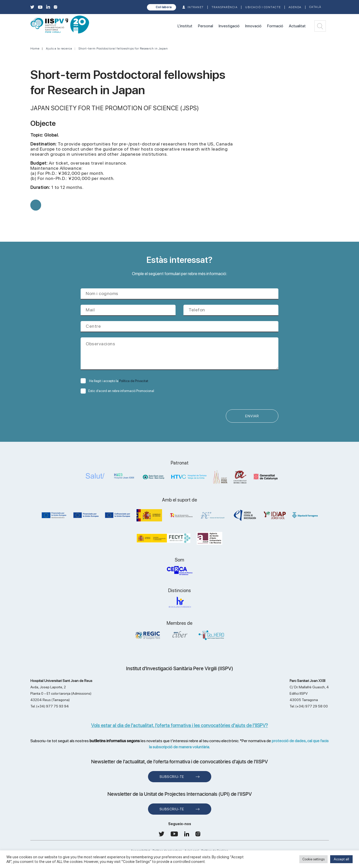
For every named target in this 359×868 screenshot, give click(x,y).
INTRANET (196, 7)
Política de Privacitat (134, 381)
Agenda (295, 7)
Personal (206, 26)
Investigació (229, 26)
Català (315, 7)
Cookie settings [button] (313, 859)
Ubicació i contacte (263, 7)
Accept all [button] (341, 859)
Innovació (253, 26)
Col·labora (164, 7)
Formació (275, 26)
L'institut (185, 26)
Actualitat (297, 26)
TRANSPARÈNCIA (225, 7)
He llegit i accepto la (114, 381)
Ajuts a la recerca (59, 48)
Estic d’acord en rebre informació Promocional (117, 391)
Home (35, 48)
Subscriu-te (172, 777)
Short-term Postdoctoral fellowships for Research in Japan (123, 48)
